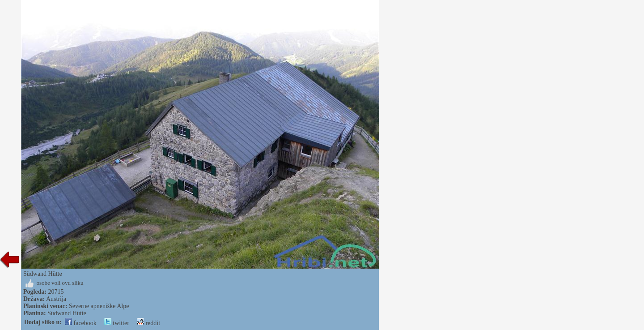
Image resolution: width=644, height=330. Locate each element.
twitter (117, 323)
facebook (81, 323)
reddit (148, 323)
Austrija (56, 299)
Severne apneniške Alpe (99, 306)
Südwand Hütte (67, 313)
